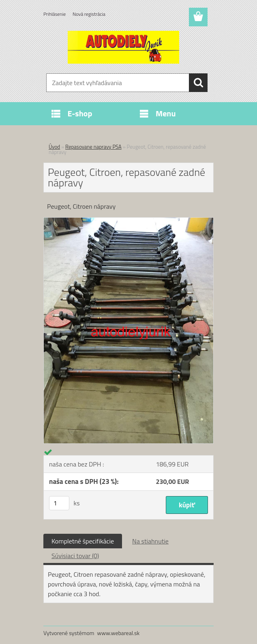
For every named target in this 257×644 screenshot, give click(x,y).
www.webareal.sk (119, 633)
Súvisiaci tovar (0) (75, 556)
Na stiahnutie (150, 541)
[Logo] (123, 47)
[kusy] (59, 503)
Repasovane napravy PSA (93, 147)
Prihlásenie (55, 14)
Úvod (54, 147)
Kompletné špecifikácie (83, 541)
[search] (198, 83)
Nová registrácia (89, 14)
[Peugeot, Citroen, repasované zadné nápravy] (128, 221)
